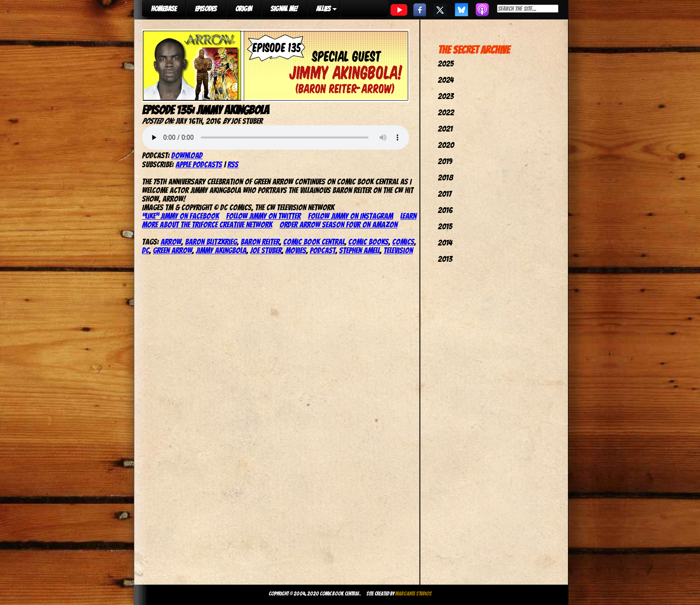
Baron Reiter (260, 242)
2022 (446, 112)
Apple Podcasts (199, 164)
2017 (445, 194)
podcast (323, 250)
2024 (446, 80)
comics (403, 242)
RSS (233, 164)
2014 (445, 243)
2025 (446, 64)
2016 (445, 210)
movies (296, 250)
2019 (445, 161)
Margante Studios (414, 593)
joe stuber (266, 250)
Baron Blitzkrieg (211, 242)
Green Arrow (173, 250)
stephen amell (359, 250)
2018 (445, 177)
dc (146, 250)
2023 (446, 96)
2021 (445, 129)
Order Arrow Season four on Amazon (338, 225)
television (398, 250)
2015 (445, 226)
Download (187, 155)
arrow (171, 242)
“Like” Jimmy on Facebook (180, 216)
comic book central (314, 242)
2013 (445, 259)
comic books (368, 242)
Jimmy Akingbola (221, 250)
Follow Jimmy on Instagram (350, 216)
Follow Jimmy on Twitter (263, 216)
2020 (446, 145)
